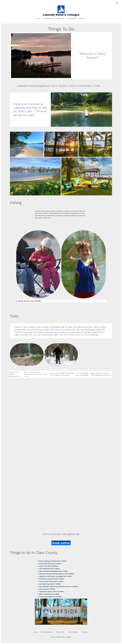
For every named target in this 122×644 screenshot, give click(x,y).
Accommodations (49, 18)
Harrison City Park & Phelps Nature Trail (53, 574)
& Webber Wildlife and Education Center (57, 587)
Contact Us (82, 18)
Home (39, 18)
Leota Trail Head (45, 566)
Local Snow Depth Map (14, 374)
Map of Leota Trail (103, 375)
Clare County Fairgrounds (48, 581)
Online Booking (72, 18)
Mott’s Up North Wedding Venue (50, 571)
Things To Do (61, 18)
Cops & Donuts (44, 589)
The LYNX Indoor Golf (47, 569)
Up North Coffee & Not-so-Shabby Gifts (53, 576)
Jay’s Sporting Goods (46, 584)
